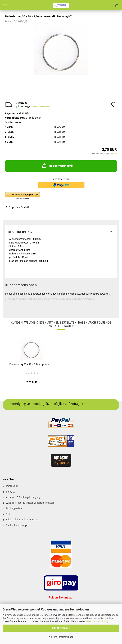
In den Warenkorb (57, 166)
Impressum (12, 486)
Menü (5, 5)
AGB (8, 514)
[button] (42, 196)
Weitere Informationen (61, 637)
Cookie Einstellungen (18, 525)
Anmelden (88, 299)
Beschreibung (20, 232)
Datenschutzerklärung (97, 621)
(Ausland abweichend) (40, 107)
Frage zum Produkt (19, 207)
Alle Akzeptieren (61, 628)
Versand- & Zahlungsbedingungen (25, 497)
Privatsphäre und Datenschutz (23, 520)
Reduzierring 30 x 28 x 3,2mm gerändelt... (32, 364)
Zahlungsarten (14, 508)
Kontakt (10, 492)
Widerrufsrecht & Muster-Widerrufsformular (30, 503)
